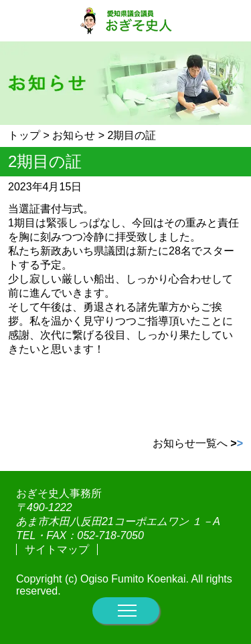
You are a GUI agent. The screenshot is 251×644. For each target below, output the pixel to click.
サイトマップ (57, 549)
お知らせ (74, 135)
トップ (24, 135)
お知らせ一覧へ (198, 443)
